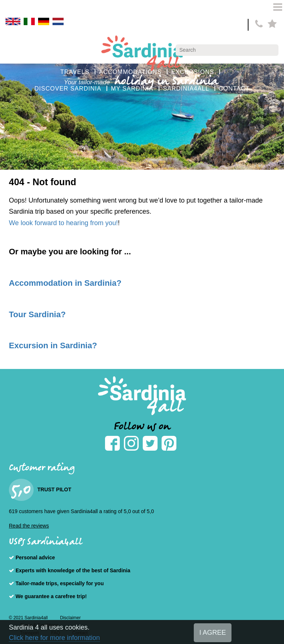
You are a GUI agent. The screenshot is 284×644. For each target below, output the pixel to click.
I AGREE (213, 633)
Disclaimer (70, 618)
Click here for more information (54, 638)
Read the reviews (29, 526)
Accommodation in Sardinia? (65, 283)
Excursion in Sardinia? (53, 345)
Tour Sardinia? (37, 314)
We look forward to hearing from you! (63, 223)
